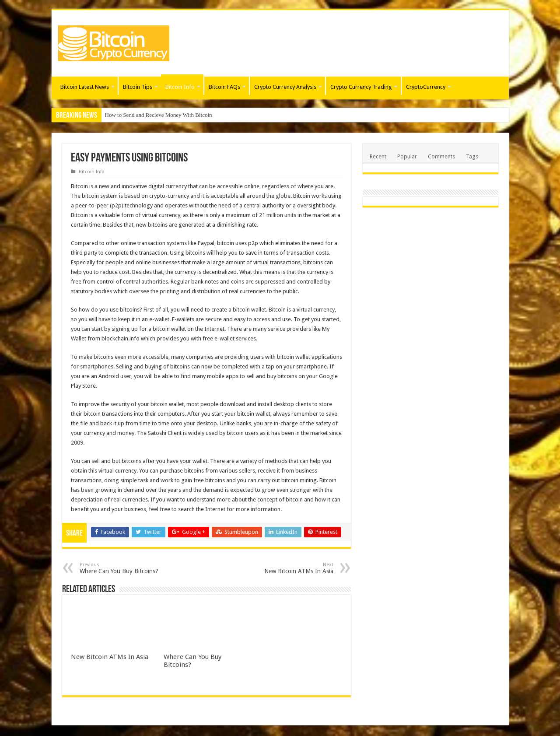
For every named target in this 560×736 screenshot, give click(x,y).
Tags (472, 156)
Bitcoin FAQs (224, 87)
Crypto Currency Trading (361, 87)
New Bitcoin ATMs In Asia (289, 568)
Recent (378, 156)
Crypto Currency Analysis (285, 87)
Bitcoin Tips (138, 87)
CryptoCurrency (426, 87)
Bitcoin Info (180, 87)
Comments (441, 156)
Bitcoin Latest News (85, 87)
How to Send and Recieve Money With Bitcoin (159, 115)
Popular (407, 156)
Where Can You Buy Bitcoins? (124, 568)
